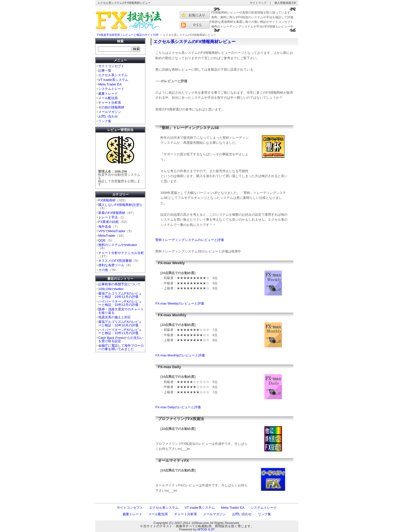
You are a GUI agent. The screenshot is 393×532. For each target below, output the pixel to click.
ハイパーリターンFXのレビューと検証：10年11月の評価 (120, 331)
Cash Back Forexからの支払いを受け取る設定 (121, 339)
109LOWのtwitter (111, 289)
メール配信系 (108, 98)
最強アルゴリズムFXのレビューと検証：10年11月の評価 (120, 295)
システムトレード (111, 89)
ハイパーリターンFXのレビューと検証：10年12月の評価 (120, 303)
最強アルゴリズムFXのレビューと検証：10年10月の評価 (120, 323)
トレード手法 (108, 217)
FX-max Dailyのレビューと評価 (178, 407)
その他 (103, 270)
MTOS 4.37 (206, 529)
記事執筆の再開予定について (119, 284)
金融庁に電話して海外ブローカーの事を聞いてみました (121, 347)
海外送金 (105, 227)
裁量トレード (108, 94)
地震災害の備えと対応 (115, 317)
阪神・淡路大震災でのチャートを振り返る (121, 311)
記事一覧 (105, 71)
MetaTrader (107, 236)
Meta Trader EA (110, 84)
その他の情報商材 (111, 107)
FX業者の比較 (109, 222)
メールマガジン (110, 112)
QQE (102, 240)
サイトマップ (258, 3)
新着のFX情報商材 (112, 213)
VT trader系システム (113, 80)
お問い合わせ (108, 116)
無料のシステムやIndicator (118, 245)
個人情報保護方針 (285, 3)
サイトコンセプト (111, 66)
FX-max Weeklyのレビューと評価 (180, 303)
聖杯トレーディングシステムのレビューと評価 (190, 240)
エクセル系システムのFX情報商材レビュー (194, 42)
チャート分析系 (110, 103)
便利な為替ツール (111, 265)
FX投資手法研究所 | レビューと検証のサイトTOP (128, 35)
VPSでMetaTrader (112, 231)
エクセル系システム (113, 75)
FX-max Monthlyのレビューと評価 (180, 355)
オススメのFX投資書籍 (115, 261)
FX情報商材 (107, 200)
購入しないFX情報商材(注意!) (120, 205)
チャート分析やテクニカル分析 (121, 253)
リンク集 (105, 121)
